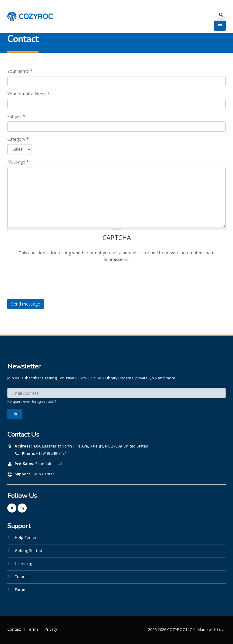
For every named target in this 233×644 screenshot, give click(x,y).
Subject (16, 116)
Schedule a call (49, 464)
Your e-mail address (29, 94)
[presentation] (56, 275)
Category (18, 139)
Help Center (43, 474)
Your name (20, 71)
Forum (21, 590)
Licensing (23, 564)
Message (18, 162)
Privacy (51, 629)
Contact (14, 629)
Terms (33, 629)
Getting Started (29, 551)
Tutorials (23, 577)
